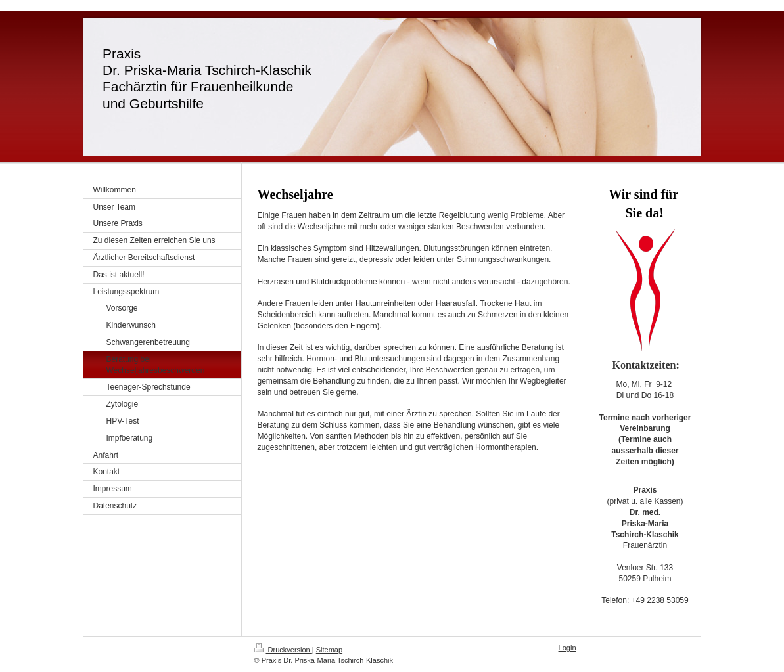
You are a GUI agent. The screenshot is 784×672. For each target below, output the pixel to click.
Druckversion (283, 650)
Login (567, 648)
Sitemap (329, 650)
